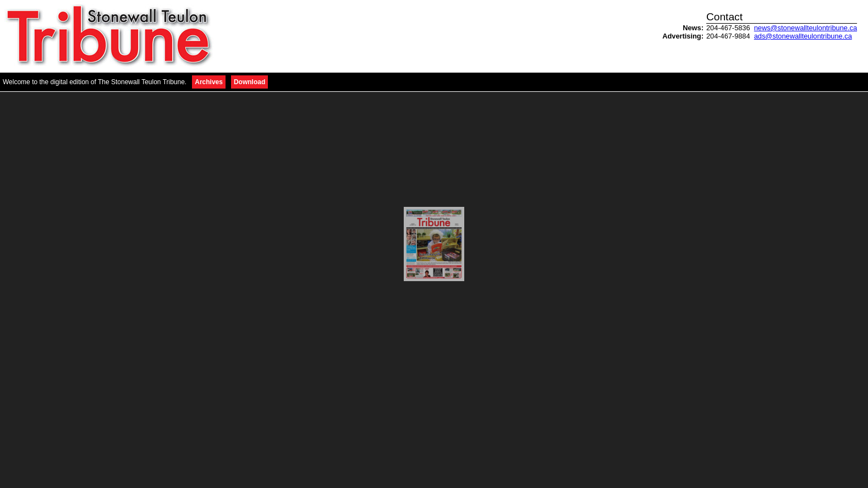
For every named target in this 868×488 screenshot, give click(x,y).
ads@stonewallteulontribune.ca (803, 36)
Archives (209, 82)
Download (249, 82)
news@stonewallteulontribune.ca (806, 28)
